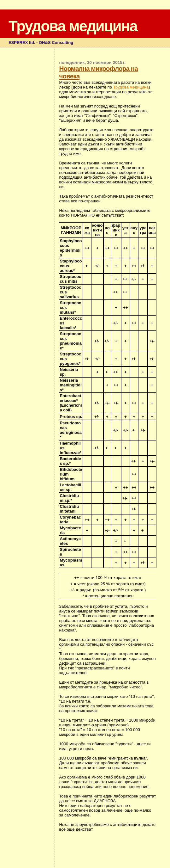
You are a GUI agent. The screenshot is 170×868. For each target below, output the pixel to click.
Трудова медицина (73, 26)
